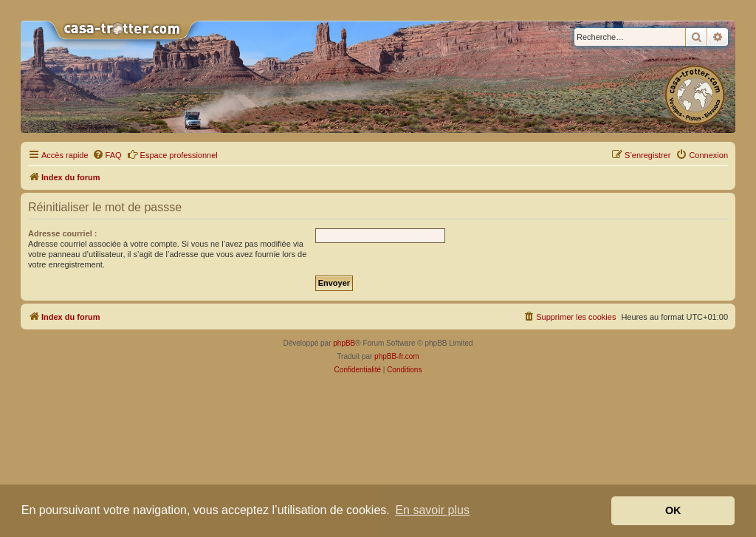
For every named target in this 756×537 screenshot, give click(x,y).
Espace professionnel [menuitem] (172, 154)
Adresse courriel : (63, 233)
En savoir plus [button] (432, 510)
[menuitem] (107, 155)
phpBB (344, 343)
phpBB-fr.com (397, 356)
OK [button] (673, 510)
